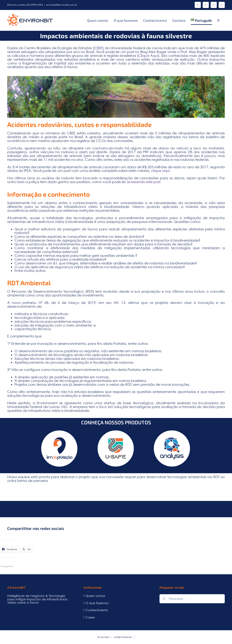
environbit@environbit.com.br (62, 5)
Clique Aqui (148, 56)
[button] (218, 20)
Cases (90, 617)
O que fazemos (97, 603)
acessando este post (144, 182)
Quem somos (95, 596)
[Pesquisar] (164, 599)
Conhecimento (97, 610)
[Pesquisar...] (192, 599)
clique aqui (160, 171)
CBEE (98, 48)
